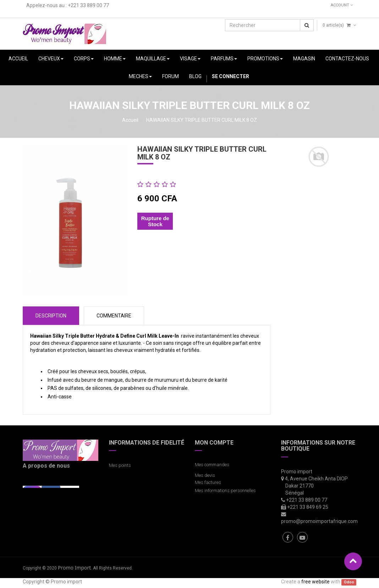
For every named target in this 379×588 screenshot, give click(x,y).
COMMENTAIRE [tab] (114, 316)
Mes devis (205, 475)
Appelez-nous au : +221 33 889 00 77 (68, 5)
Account (342, 5)
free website (315, 582)
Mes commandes (212, 465)
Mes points (120, 465)
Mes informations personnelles (226, 491)
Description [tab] (51, 316)
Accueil (130, 120)
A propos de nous (46, 466)
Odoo (349, 582)
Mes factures (208, 482)
